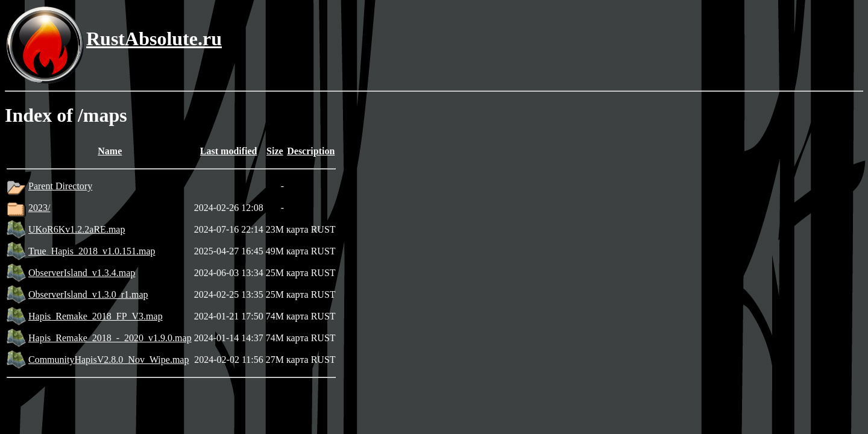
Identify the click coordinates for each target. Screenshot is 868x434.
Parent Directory (60, 186)
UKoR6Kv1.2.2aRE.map (77, 229)
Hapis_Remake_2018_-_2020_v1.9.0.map (110, 338)
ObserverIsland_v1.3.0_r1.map (88, 294)
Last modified (229, 151)
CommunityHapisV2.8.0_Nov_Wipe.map (108, 360)
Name (110, 151)
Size (275, 151)
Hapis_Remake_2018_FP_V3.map (96, 316)
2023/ (39, 208)
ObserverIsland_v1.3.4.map (82, 273)
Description (311, 151)
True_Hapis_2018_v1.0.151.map (92, 251)
